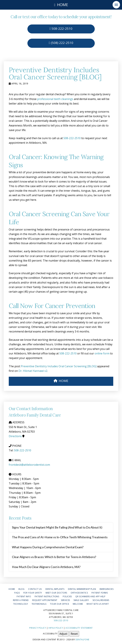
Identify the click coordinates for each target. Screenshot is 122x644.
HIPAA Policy (56, 628)
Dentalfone (82, 640)
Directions (15, 436)
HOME (61, 381)
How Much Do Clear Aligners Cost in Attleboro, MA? (46, 567)
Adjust (63, 634)
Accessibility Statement (79, 628)
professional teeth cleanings (55, 99)
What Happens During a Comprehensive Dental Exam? (48, 547)
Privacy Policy (38, 628)
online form (102, 353)
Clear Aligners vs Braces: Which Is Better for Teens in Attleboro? (54, 557)
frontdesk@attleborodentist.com (29, 465)
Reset (74, 634)
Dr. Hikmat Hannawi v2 (33, 371)
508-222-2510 (61, 29)
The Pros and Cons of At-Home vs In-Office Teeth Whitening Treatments (60, 537)
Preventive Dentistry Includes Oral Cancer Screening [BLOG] (59, 366)
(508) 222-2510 (61, 43)
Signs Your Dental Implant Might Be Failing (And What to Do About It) (57, 527)
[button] (116, 5)
